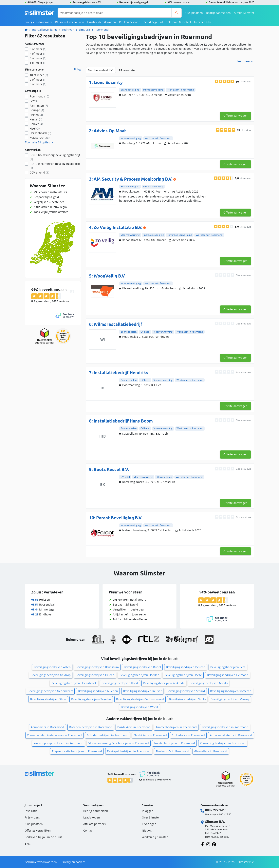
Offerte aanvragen (235, 116)
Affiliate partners (94, 824)
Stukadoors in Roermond (188, 735)
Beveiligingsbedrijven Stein (48, 699)
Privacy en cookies (74, 862)
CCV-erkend (39, 172)
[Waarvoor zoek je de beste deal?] (115, 13)
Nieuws (147, 830)
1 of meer (38, 63)
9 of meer (38, 80)
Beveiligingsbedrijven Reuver (142, 691)
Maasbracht (40, 138)
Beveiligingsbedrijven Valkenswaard (140, 699)
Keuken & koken (130, 22)
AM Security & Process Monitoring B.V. (133, 179)
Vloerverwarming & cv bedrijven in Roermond (119, 743)
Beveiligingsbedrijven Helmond (228, 675)
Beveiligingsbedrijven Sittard (186, 691)
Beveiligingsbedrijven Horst (120, 683)
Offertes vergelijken (38, 830)
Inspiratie (31, 811)
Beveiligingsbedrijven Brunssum (97, 667)
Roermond (102, 30)
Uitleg (77, 69)
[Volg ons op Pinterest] (214, 844)
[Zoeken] (176, 13)
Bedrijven (68, 30)
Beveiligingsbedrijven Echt (228, 667)
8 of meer (38, 84)
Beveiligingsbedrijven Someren (231, 691)
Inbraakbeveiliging (45, 30)
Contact (88, 830)
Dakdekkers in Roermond (134, 727)
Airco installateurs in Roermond (231, 735)
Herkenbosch (40, 133)
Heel (35, 128)
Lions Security (108, 82)
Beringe (37, 110)
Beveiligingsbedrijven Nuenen (98, 691)
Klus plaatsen (194, 13)
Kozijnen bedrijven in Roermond (91, 727)
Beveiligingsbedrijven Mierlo (209, 683)
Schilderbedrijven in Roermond (108, 735)
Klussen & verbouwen (70, 22)
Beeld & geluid (153, 22)
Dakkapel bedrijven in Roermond (129, 751)
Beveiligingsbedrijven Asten (52, 667)
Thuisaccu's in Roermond (172, 751)
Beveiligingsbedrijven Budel (142, 667)
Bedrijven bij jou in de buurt (44, 837)
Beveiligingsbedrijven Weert (139, 707)
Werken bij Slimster (155, 837)
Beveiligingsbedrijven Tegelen (91, 699)
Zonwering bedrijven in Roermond (223, 743)
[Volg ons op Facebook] (203, 844)
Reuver (36, 124)
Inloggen (148, 811)
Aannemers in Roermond (47, 727)
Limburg (84, 30)
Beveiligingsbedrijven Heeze (183, 675)
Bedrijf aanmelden (218, 13)
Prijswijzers (32, 817)
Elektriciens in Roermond (150, 735)
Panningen (39, 105)
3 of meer (38, 58)
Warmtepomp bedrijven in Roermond (58, 743)
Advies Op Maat (110, 131)
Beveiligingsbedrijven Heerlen (139, 675)
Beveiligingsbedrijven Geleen (95, 675)
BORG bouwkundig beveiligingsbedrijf (55, 157)
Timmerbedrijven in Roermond (176, 727)
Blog (28, 844)
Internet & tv (202, 22)
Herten (36, 115)
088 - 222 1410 (216, 810)
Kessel (36, 119)
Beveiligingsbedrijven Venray (230, 699)
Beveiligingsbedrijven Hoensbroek (74, 683)
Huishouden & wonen (102, 22)
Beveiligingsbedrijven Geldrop (51, 675)
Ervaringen (149, 824)
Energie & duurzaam (38, 22)
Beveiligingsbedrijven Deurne (186, 667)
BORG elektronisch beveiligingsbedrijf (55, 166)
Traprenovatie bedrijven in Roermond (77, 751)
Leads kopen (92, 817)
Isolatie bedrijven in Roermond (174, 743)
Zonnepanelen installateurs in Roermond (54, 735)
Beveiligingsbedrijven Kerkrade (164, 683)
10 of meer (39, 75)
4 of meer (38, 54)
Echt (35, 101)
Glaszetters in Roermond (211, 751)
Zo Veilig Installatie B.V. (118, 227)
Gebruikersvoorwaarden (41, 862)
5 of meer (38, 49)
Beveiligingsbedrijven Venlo (187, 699)
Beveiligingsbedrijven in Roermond (225, 727)
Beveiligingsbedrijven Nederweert (50, 691)
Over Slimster (151, 817)
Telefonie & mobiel (178, 22)
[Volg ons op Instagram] (208, 844)
